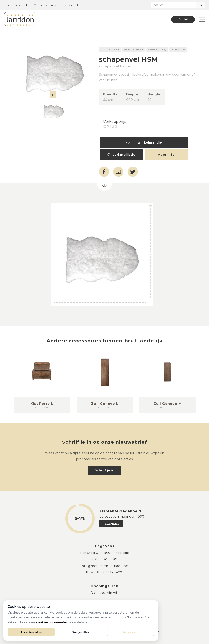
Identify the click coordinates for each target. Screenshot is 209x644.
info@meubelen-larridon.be (104, 566)
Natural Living (157, 49)
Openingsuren (45, 5)
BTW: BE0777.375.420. (104, 572)
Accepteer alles (31, 632)
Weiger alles (81, 632)
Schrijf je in (104, 470)
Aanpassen (131, 632)
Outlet (183, 19)
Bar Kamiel (70, 5)
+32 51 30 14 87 (104, 559)
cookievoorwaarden (52, 622)
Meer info (166, 155)
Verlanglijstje (121, 155)
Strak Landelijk (133, 49)
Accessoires (178, 49)
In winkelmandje (144, 142)
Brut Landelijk (110, 49)
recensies (111, 524)
